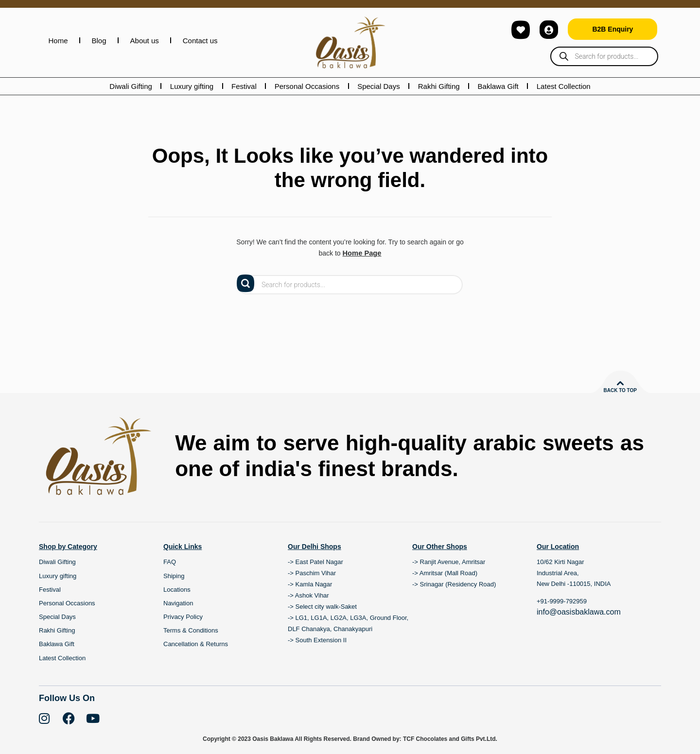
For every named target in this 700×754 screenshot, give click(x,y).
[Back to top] (620, 383)
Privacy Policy (183, 617)
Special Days (379, 86)
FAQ (170, 562)
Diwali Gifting (131, 86)
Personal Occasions (307, 86)
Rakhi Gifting (439, 86)
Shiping (174, 575)
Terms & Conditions (191, 630)
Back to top (620, 390)
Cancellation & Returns (196, 644)
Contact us (200, 41)
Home (58, 41)
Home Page (362, 253)
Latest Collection (564, 86)
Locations (177, 589)
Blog (99, 41)
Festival (244, 86)
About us (145, 41)
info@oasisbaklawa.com (579, 611)
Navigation (178, 603)
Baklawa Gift (498, 86)
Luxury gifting (192, 86)
